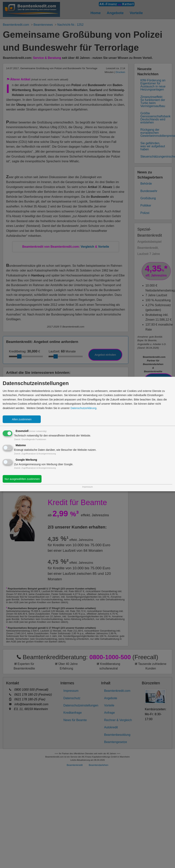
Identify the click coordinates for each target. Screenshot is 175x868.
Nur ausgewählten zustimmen (22, 479)
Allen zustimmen (22, 419)
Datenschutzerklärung (83, 408)
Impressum (87, 487)
